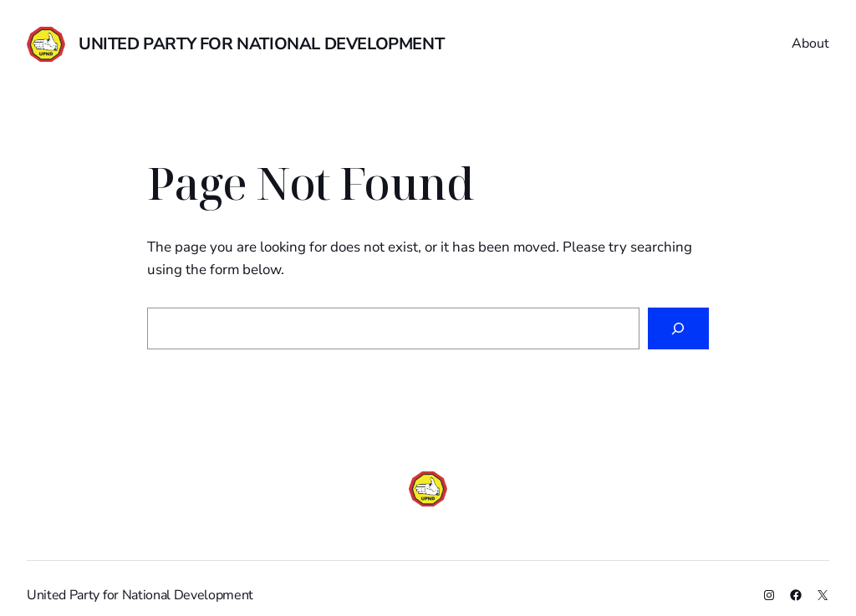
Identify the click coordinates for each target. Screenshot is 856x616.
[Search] (678, 329)
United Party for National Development (261, 44)
